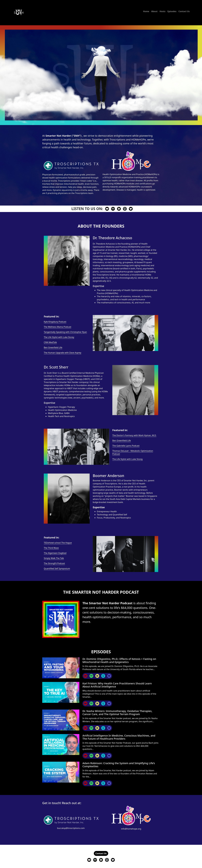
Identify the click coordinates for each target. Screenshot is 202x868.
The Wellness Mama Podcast (58, 327)
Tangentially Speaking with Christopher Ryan (65, 332)
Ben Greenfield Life (53, 347)
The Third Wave (51, 548)
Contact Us (184, 11)
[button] (101, 853)
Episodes (172, 11)
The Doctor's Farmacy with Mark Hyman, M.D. (134, 435)
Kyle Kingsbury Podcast (55, 322)
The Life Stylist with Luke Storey (59, 337)
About (154, 11)
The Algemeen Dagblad (55, 553)
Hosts (162, 11)
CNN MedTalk (50, 342)
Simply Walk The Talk (54, 558)
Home (146, 11)
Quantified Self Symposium (57, 569)
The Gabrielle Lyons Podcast (126, 446)
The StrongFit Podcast (54, 563)
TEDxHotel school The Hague (58, 543)
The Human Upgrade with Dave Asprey (63, 353)
